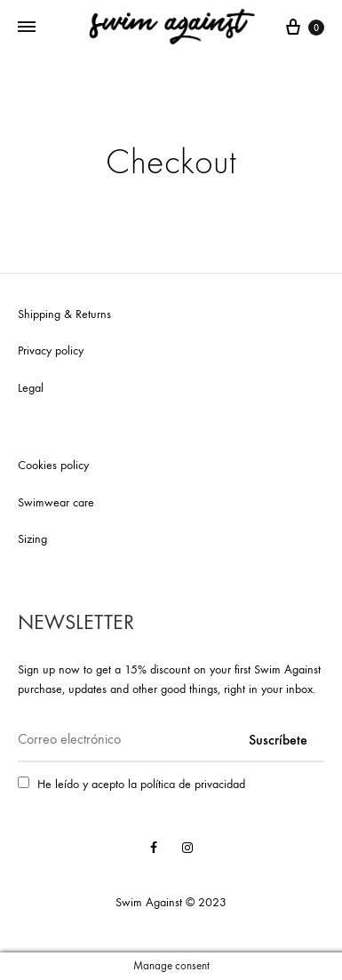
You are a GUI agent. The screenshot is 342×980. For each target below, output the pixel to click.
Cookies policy (53, 465)
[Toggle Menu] (27, 28)
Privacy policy (51, 351)
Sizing (32, 539)
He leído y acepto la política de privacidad (141, 784)
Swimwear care (56, 502)
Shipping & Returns (64, 314)
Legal (31, 388)
